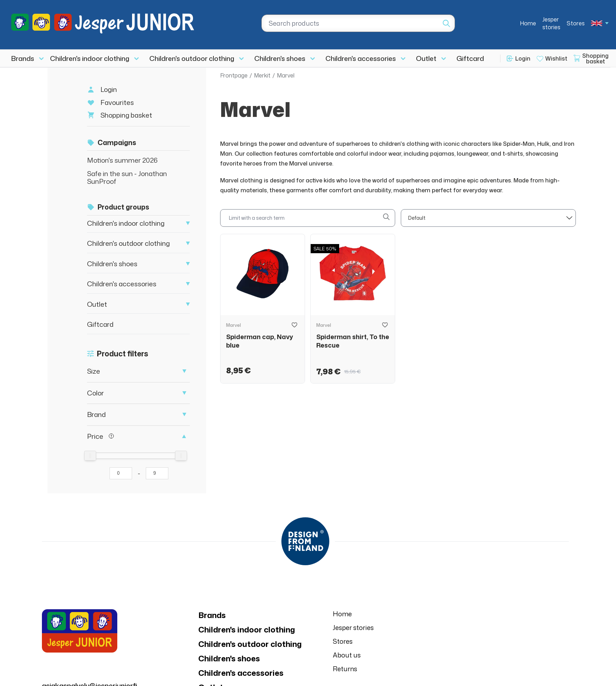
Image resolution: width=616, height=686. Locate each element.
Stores (576, 23)
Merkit (262, 75)
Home (528, 23)
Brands (23, 58)
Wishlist (556, 58)
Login (523, 58)
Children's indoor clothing (90, 58)
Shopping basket (126, 115)
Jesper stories (551, 23)
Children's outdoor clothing (192, 58)
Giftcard (470, 58)
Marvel (286, 75)
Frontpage (234, 75)
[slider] (90, 456)
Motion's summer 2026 (122, 160)
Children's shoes (280, 58)
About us (347, 655)
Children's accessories (361, 58)
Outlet (426, 58)
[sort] (488, 218)
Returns (345, 669)
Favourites (117, 102)
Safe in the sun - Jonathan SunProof (127, 177)
